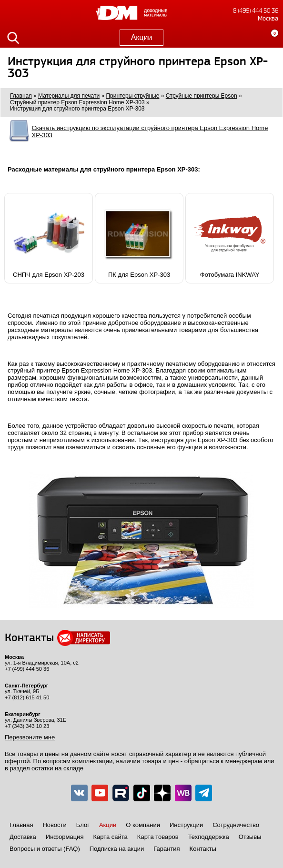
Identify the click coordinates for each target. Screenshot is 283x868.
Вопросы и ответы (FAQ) (45, 849)
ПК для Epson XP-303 (139, 238)
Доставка (23, 837)
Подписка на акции (117, 849)
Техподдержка (209, 837)
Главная (21, 825)
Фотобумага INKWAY (230, 238)
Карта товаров (158, 837)
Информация (65, 837)
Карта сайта (110, 837)
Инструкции (186, 825)
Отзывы (250, 837)
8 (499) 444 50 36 (256, 11)
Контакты (203, 849)
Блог (83, 825)
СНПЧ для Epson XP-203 (49, 238)
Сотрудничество (236, 825)
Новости (54, 825)
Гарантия (167, 849)
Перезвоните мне (30, 737)
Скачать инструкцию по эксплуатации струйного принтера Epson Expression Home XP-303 (150, 131)
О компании (143, 825)
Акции (142, 37)
